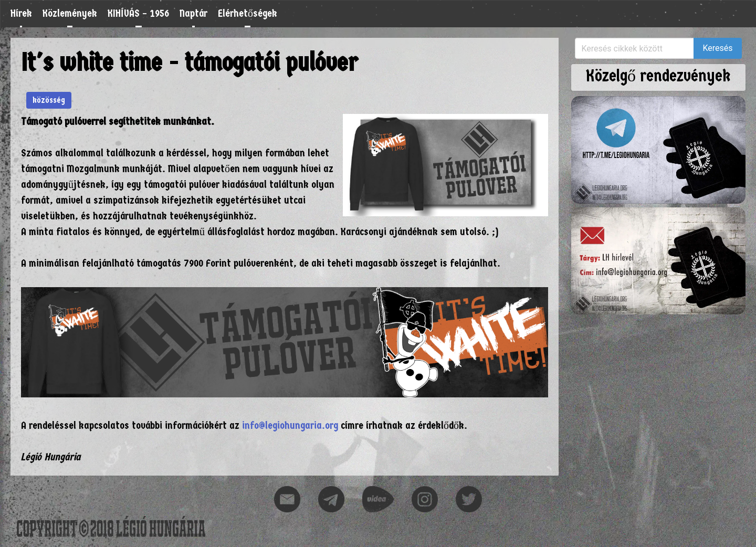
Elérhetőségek (248, 13)
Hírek (21, 13)
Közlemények (70, 13)
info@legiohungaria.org (290, 425)
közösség (49, 100)
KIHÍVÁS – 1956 (138, 13)
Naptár (193, 13)
